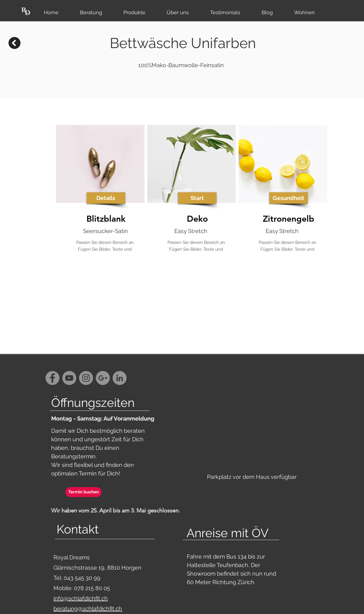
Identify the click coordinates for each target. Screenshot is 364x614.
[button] (106, 198)
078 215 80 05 (92, 588)
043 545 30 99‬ (83, 578)
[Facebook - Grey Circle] (52, 378)
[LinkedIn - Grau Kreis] (120, 378)
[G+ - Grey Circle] (103, 378)
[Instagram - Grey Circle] (86, 378)
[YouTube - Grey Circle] (69, 378)
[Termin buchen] (83, 492)
